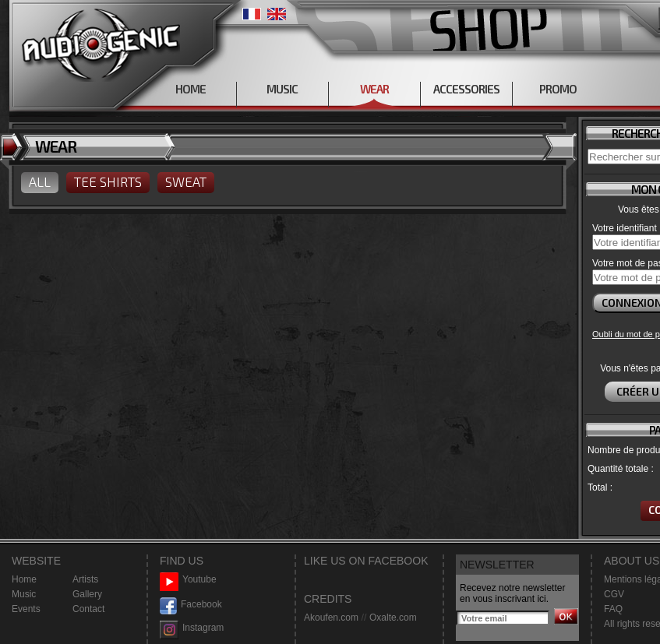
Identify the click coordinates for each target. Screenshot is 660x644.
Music (24, 594)
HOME (191, 89)
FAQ (613, 609)
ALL (40, 181)
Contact (88, 609)
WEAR (374, 89)
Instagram (192, 628)
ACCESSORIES (466, 89)
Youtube (188, 580)
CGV (614, 594)
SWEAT (186, 181)
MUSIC (282, 89)
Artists (85, 579)
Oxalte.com (393, 618)
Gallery (87, 594)
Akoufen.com (331, 618)
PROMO (558, 89)
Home (24, 579)
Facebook (191, 605)
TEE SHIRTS (108, 181)
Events (26, 609)
